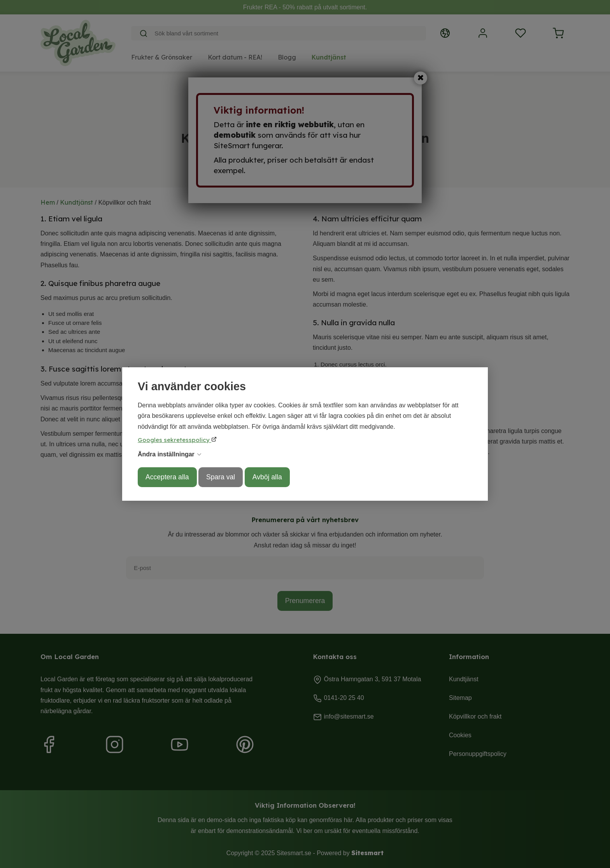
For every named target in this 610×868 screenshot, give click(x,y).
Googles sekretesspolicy (174, 440)
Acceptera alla (167, 477)
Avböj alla (267, 477)
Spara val (221, 477)
